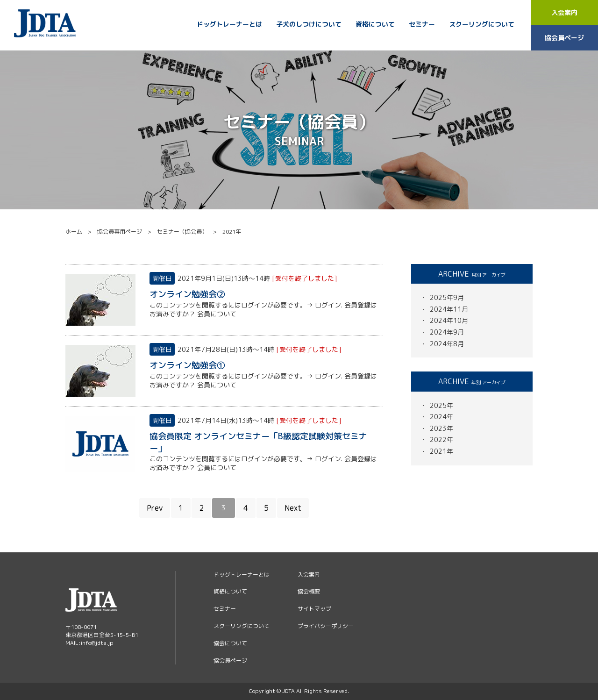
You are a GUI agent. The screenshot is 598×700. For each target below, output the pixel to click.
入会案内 (564, 12)
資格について (375, 24)
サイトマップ (314, 609)
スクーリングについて (482, 24)
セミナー (422, 24)
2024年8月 (447, 344)
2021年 (441, 451)
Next (293, 508)
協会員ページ (564, 38)
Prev (155, 508)
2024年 (441, 417)
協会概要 (309, 591)
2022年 (441, 439)
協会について (230, 643)
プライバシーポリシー (326, 626)
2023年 (441, 428)
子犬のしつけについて (309, 24)
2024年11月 (449, 309)
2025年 (441, 405)
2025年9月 (447, 297)
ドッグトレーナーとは (229, 24)
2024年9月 (447, 332)
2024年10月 (449, 320)
